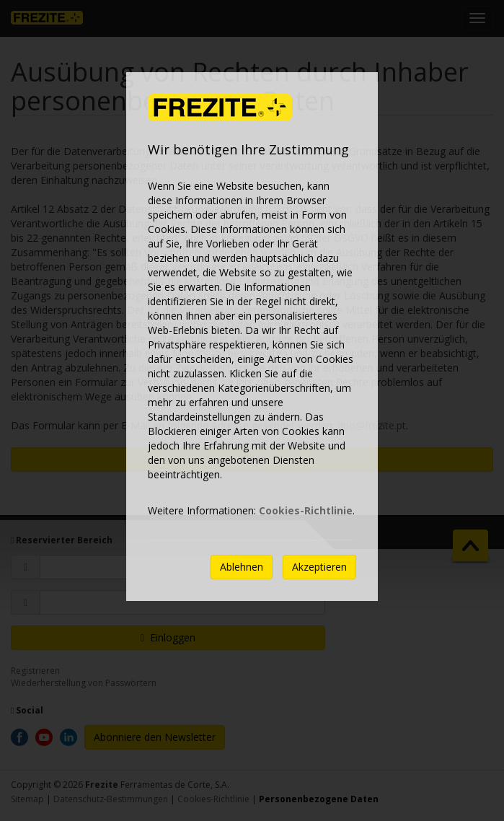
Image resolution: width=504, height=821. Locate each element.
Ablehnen (242, 567)
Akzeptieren (319, 567)
